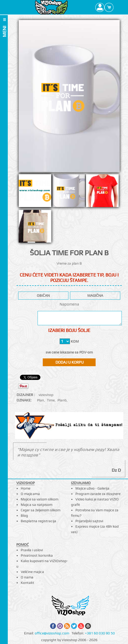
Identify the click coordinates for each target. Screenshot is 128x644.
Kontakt (27, 583)
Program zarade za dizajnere (98, 494)
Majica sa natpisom (37, 505)
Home (26, 488)
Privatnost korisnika (37, 555)
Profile (100, 7)
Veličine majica (32, 572)
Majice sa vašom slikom (40, 499)
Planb (62, 400)
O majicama (30, 494)
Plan (41, 400)
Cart (109, 7)
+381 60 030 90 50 (100, 633)
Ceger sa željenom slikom (41, 510)
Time (51, 400)
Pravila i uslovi (32, 550)
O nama (27, 577)
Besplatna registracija (38, 521)
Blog (24, 515)
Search (118, 7)
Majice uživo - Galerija (92, 488)
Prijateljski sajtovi (89, 521)
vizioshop (46, 395)
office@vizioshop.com (52, 633)
